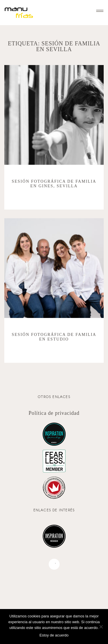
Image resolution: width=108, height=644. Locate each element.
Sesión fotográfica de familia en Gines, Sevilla (54, 184)
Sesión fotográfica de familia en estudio (54, 337)
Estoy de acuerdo (54, 635)
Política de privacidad (54, 413)
